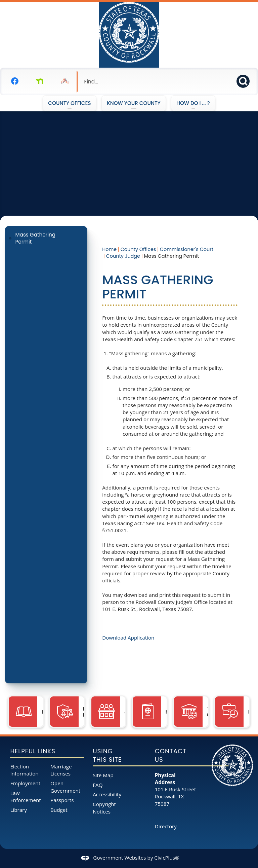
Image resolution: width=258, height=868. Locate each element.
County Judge (123, 256)
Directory (166, 826)
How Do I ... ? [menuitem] (193, 103)
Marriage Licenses (61, 770)
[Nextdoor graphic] (40, 81)
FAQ (98, 785)
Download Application (128, 638)
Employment (25, 783)
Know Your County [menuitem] (134, 103)
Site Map (103, 775)
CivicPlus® (167, 858)
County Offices (138, 249)
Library (18, 810)
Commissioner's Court (187, 249)
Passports (62, 800)
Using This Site (107, 755)
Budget (59, 810)
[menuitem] (46, 238)
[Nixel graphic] (65, 81)
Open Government (65, 787)
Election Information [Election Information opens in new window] (24, 770)
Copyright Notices (104, 808)
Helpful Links (33, 751)
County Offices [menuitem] (69, 103)
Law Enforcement (25, 797)
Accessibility (107, 794)
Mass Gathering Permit (35, 238)
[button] (245, 80)
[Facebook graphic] (15, 81)
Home (109, 249)
